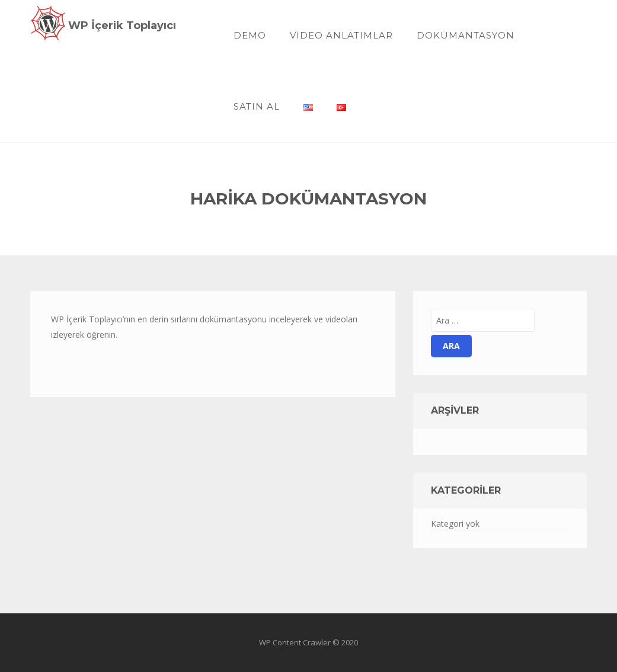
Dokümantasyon (466, 35)
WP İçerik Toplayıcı (122, 25)
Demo (250, 35)
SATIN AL (257, 106)
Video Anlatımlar (341, 35)
